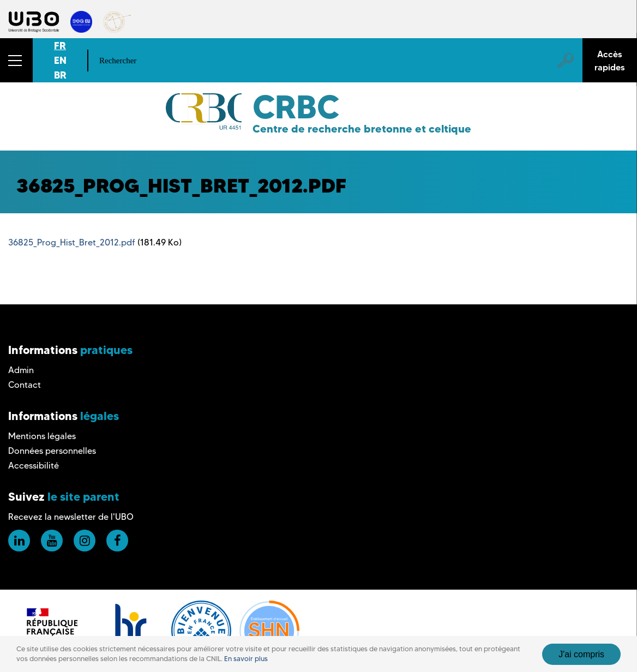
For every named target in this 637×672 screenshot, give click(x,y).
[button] (16, 60)
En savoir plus (246, 659)
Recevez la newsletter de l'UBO (71, 517)
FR (60, 46)
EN (60, 60)
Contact (25, 385)
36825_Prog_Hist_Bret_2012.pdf (72, 242)
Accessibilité (34, 466)
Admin (21, 370)
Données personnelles (52, 451)
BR (60, 75)
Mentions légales (42, 436)
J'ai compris (581, 654)
